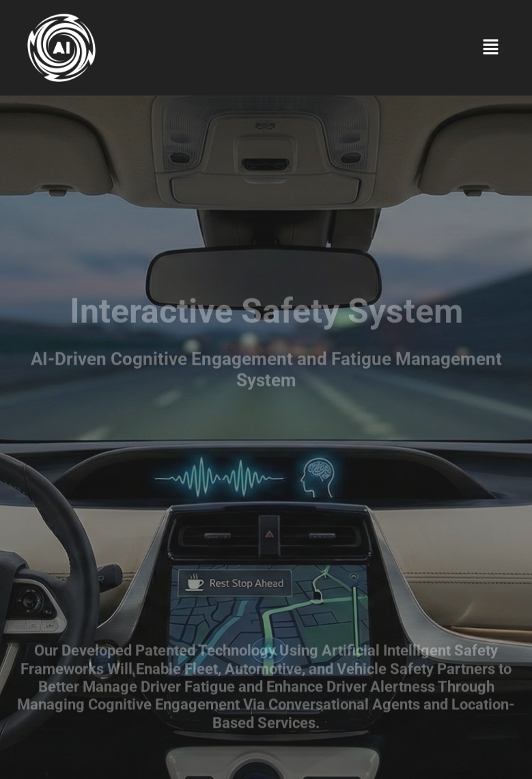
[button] (491, 47)
